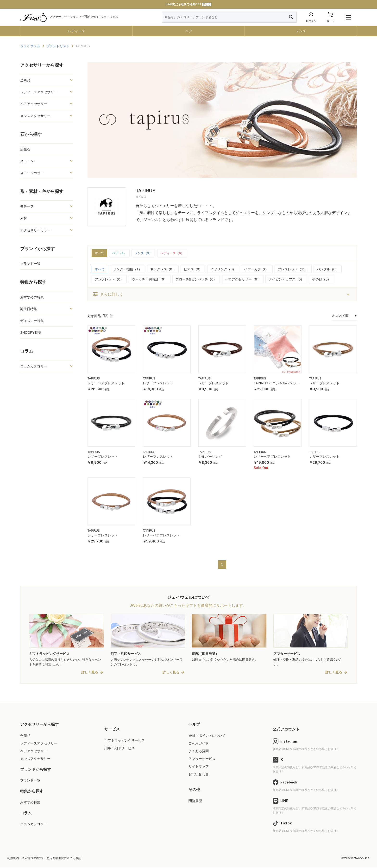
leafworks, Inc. (361, 859)
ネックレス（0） (163, 269)
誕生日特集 (29, 309)
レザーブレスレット (158, 384)
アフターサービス (202, 759)
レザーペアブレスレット (106, 384)
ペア (189, 31)
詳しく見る (90, 673)
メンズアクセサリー (35, 116)
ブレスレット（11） (293, 269)
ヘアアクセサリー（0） (243, 280)
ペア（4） (121, 253)
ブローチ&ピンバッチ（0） (196, 280)
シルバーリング (210, 457)
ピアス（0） (193, 269)
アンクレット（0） (109, 280)
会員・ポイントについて (207, 736)
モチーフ (27, 206)
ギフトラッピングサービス (125, 741)
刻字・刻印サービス (119, 749)
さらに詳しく (108, 294)
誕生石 (25, 149)
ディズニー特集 (32, 321)
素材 (24, 218)
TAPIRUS (94, 379)
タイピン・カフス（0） (286, 280)
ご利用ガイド (199, 744)
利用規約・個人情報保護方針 (26, 859)
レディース (76, 31)
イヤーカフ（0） (257, 269)
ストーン (27, 161)
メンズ (301, 31)
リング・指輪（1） (127, 269)
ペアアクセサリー (34, 104)
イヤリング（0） (223, 269)
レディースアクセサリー (39, 92)
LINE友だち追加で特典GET (188, 4)
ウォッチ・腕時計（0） (150, 280)
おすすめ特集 (30, 803)
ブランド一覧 (30, 264)
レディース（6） (176, 253)
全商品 (25, 80)
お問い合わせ (199, 775)
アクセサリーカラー (35, 230)
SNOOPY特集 (31, 333)
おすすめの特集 (32, 297)
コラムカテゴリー (34, 366)
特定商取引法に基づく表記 (64, 859)
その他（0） (321, 280)
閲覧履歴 (195, 801)
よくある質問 (199, 751)
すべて (100, 253)
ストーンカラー (32, 173)
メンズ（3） (146, 253)
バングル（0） (328, 269)
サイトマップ (199, 767)
